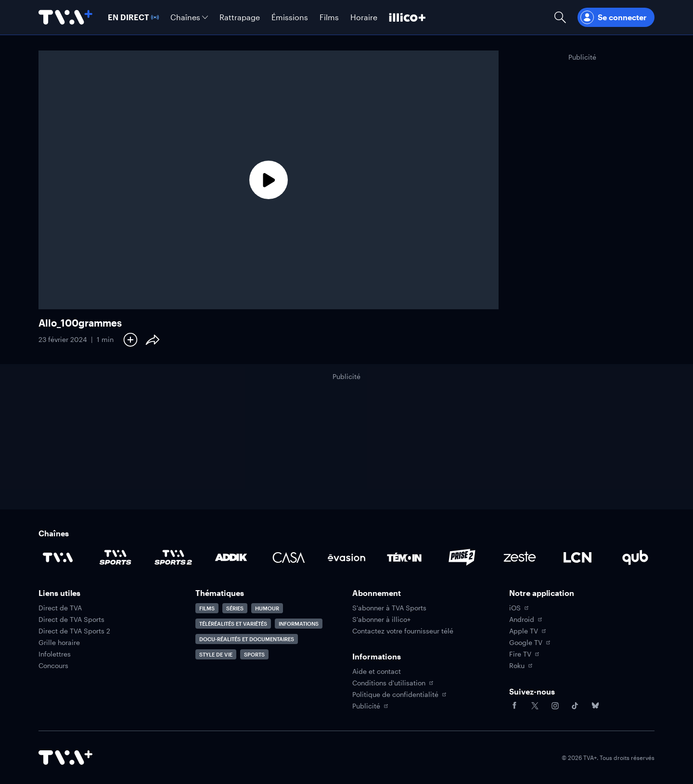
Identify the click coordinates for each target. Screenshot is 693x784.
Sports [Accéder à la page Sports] (254, 654)
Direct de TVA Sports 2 (74, 631)
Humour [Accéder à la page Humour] (267, 608)
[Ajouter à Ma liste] (130, 340)
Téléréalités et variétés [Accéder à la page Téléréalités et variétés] (233, 624)
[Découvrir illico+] (407, 17)
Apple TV (527, 631)
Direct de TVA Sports (71, 620)
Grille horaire (59, 643)
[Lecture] (269, 180)
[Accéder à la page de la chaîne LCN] (577, 557)
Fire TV (524, 654)
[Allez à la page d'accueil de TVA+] (65, 17)
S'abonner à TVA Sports (389, 608)
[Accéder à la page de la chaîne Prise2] (462, 557)
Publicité (370, 706)
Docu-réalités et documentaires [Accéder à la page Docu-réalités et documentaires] (247, 639)
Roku (521, 666)
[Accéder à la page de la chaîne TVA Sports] (115, 557)
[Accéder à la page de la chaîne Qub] (635, 557)
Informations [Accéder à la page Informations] (299, 624)
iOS (519, 608)
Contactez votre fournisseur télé (403, 631)
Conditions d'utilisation (393, 683)
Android (526, 620)
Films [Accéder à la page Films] (207, 608)
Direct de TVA (60, 608)
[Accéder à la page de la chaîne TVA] (58, 557)
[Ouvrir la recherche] (560, 17)
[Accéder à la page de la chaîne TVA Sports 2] (173, 557)
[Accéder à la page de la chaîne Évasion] (346, 557)
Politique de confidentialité (399, 695)
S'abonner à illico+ (381, 620)
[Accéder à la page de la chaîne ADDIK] (231, 557)
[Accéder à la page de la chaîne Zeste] (520, 557)
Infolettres (55, 654)
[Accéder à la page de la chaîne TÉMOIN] (404, 557)
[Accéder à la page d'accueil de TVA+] (65, 758)
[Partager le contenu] (153, 340)
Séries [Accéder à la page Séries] (235, 608)
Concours (53, 666)
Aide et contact (377, 671)
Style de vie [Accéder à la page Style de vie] (216, 654)
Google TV (530, 643)
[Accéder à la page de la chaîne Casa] (289, 557)
